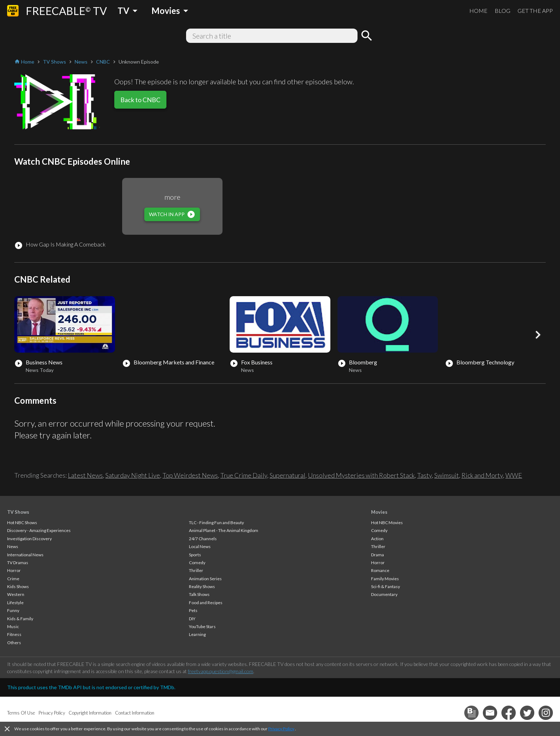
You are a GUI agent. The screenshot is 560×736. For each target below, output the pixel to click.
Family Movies (385, 579)
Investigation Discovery (29, 539)
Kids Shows (18, 586)
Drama (377, 555)
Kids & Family (20, 619)
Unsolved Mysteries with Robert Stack (361, 475)
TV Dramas (18, 563)
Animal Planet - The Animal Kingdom (224, 530)
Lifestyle (15, 603)
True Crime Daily (244, 475)
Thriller (196, 570)
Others (14, 643)
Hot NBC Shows (22, 523)
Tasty (424, 475)
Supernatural (287, 475)
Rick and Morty (482, 475)
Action (377, 539)
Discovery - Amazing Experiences (39, 530)
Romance (380, 570)
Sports (195, 555)
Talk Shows (199, 594)
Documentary (384, 594)
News (13, 546)
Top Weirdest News (190, 475)
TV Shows (18, 512)
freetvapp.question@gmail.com (221, 671)
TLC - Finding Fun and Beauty (216, 523)
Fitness (14, 634)
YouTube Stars (202, 626)
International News (25, 555)
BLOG (502, 11)
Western (16, 594)
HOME (478, 11)
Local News (200, 546)
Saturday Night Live (133, 475)
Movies (379, 512)
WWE (514, 475)
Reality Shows (202, 586)
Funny (13, 610)
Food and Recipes (206, 603)
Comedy (197, 563)
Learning (197, 634)
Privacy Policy (281, 729)
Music (13, 626)
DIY (192, 619)
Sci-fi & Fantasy (386, 586)
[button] (538, 335)
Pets (193, 610)
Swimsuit (447, 475)
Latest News (85, 475)
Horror (14, 570)
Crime (13, 579)
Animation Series (205, 579)
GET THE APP (535, 11)
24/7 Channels (203, 539)
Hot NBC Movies (387, 523)
